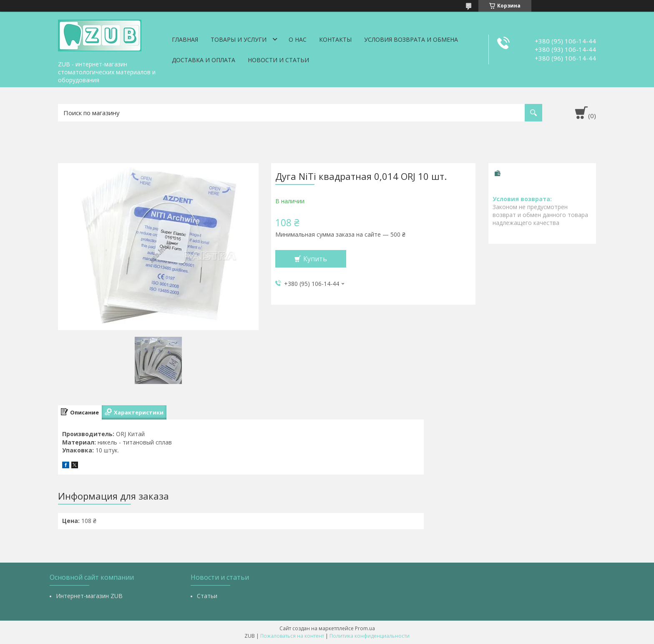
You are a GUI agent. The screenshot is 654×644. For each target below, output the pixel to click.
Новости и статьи (278, 60)
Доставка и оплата (204, 60)
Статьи (207, 596)
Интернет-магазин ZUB (89, 596)
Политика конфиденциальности (370, 636)
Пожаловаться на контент (292, 636)
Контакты (335, 39)
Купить (315, 259)
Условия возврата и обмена (411, 39)
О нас (298, 39)
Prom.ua (365, 628)
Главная (185, 39)
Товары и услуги (239, 39)
